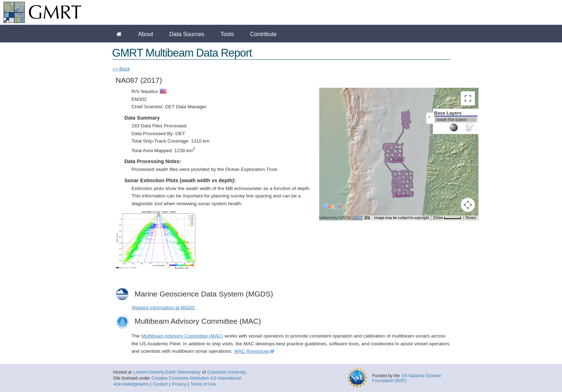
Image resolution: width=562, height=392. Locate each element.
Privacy (179, 384)
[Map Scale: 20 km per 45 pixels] (447, 218)
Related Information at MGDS (164, 308)
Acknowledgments (131, 384)
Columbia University (227, 372)
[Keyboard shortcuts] (367, 218)
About (146, 34)
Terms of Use (203, 384)
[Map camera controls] (468, 205)
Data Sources (187, 34)
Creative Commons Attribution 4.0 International (196, 378)
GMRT (357, 218)
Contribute (263, 34)
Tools (227, 34)
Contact (160, 384)
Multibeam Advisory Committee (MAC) (182, 336)
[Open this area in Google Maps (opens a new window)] (333, 211)
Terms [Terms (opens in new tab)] (471, 218)
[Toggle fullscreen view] (468, 98)
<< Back (121, 69)
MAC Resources (252, 351)
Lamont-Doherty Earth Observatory (167, 372)
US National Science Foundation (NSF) (407, 378)
